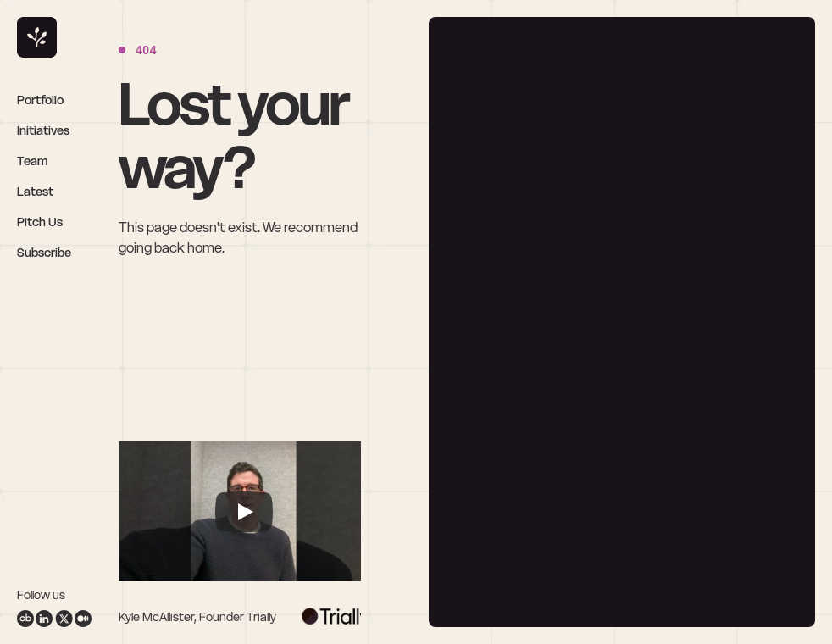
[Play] (244, 512)
